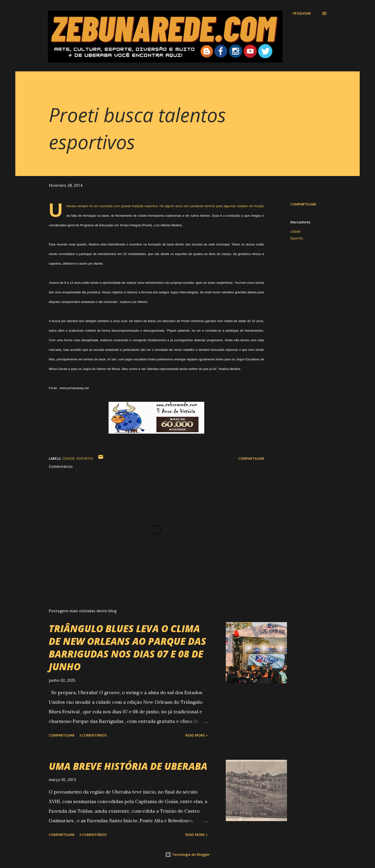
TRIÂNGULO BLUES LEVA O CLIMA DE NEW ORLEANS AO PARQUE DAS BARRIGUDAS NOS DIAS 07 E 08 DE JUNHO (127, 648)
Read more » (196, 735)
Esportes (297, 238)
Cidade (295, 231)
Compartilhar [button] (303, 204)
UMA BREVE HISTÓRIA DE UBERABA (128, 766)
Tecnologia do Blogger (187, 854)
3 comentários (93, 735)
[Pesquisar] (302, 13)
